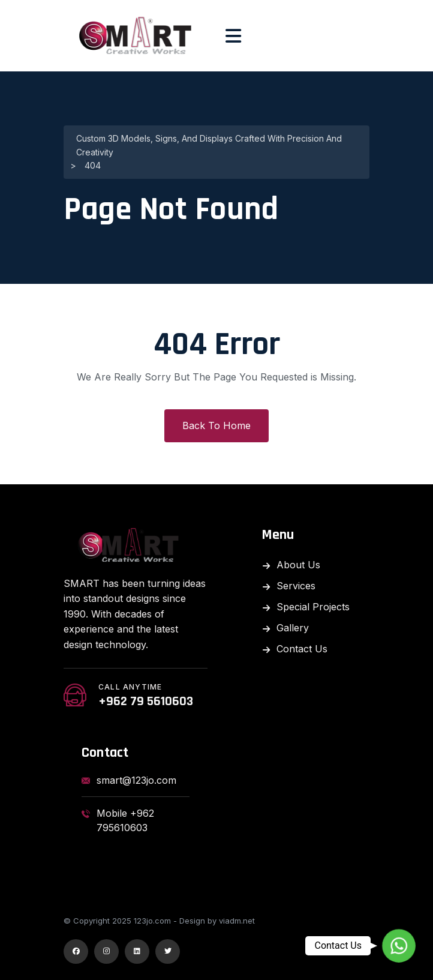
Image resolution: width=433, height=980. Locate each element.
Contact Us (302, 649)
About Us (298, 565)
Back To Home (217, 425)
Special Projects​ (313, 607)
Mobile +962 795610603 (118, 820)
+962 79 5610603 (146, 702)
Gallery (293, 628)
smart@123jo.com (129, 780)
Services (296, 586)
